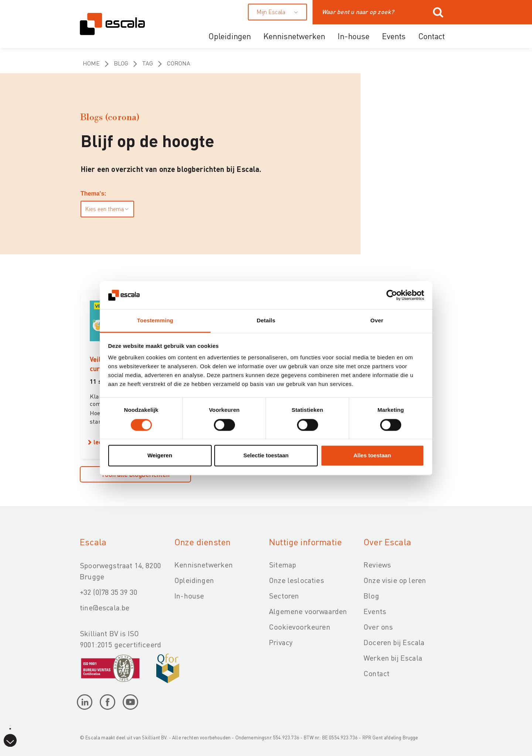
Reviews (377, 565)
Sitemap (282, 565)
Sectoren (284, 596)
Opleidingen (230, 36)
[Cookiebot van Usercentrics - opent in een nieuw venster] (392, 295)
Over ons (378, 627)
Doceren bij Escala (394, 642)
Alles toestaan (372, 456)
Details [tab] (266, 321)
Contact (432, 36)
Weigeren (160, 456)
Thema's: (93, 194)
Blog (121, 63)
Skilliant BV (154, 737)
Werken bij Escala (393, 658)
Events (394, 36)
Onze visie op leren (395, 580)
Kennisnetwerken (294, 36)
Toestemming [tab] (155, 321)
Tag (148, 63)
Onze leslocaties (296, 580)
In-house (354, 36)
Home (91, 63)
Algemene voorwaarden (308, 611)
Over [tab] (377, 321)
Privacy (281, 642)
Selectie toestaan (266, 456)
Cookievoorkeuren (300, 627)
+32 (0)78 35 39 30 (108, 592)
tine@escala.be (105, 607)
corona (179, 63)
